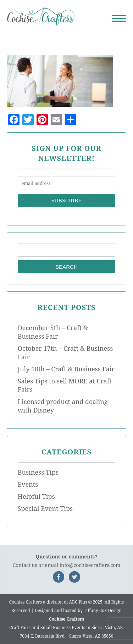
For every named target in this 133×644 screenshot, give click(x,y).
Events (28, 484)
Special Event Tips (45, 508)
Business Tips (38, 472)
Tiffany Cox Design (103, 610)
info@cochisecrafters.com (90, 565)
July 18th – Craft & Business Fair (66, 369)
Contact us (25, 565)
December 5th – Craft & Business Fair (53, 332)
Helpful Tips (36, 496)
